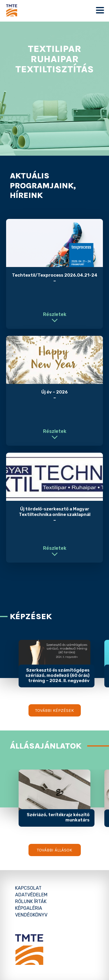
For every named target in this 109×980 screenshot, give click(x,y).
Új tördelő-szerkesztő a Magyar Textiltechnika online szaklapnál (55, 512)
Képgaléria (29, 908)
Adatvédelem (31, 895)
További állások (54, 850)
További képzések (54, 710)
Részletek (55, 314)
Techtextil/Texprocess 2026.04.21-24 (55, 275)
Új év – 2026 (54, 392)
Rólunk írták (31, 901)
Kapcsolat (28, 888)
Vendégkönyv (31, 915)
